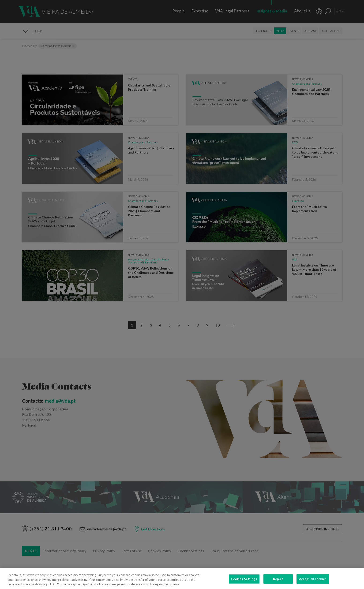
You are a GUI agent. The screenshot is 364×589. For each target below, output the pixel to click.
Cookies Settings (244, 581)
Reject (278, 581)
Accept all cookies (313, 581)
